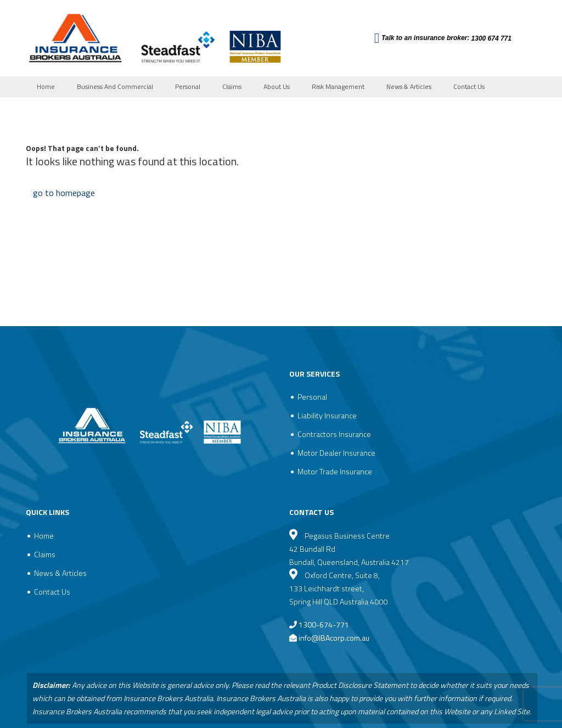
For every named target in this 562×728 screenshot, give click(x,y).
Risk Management (338, 86)
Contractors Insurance (334, 434)
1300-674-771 (319, 625)
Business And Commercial (115, 86)
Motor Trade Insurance (335, 471)
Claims (232, 86)
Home (46, 86)
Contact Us (469, 86)
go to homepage (64, 193)
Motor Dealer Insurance (336, 453)
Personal (188, 86)
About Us (277, 86)
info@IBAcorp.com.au (334, 638)
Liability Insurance (327, 415)
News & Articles (409, 86)
